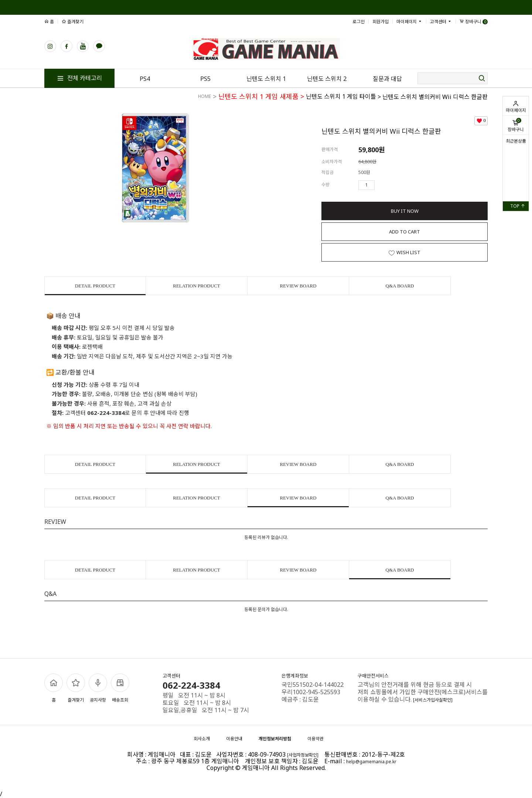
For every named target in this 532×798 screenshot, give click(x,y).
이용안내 (234, 739)
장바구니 (516, 125)
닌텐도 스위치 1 (266, 79)
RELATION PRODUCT (196, 286)
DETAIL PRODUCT (95, 286)
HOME (204, 96)
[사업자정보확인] (303, 755)
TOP (518, 206)
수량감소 (391, 185)
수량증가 (381, 185)
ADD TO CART (405, 232)
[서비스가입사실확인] (433, 700)
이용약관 (316, 739)
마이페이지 (516, 107)
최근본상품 (516, 141)
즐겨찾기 (73, 22)
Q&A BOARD (400, 286)
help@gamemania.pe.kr (371, 762)
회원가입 (381, 22)
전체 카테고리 (79, 78)
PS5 (205, 79)
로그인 (359, 22)
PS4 (145, 79)
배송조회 (120, 688)
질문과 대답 (387, 79)
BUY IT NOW (405, 211)
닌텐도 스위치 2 (327, 79)
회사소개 (202, 739)
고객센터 (441, 22)
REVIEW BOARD (298, 286)
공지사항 (98, 688)
